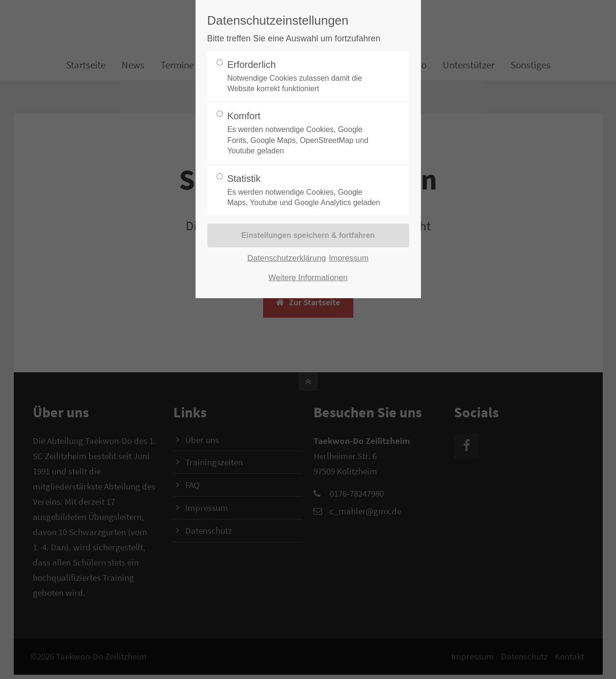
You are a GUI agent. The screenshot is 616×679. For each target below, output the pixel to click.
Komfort (304, 133)
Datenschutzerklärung (287, 258)
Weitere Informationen (308, 278)
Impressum (349, 258)
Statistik (304, 191)
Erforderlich (304, 77)
